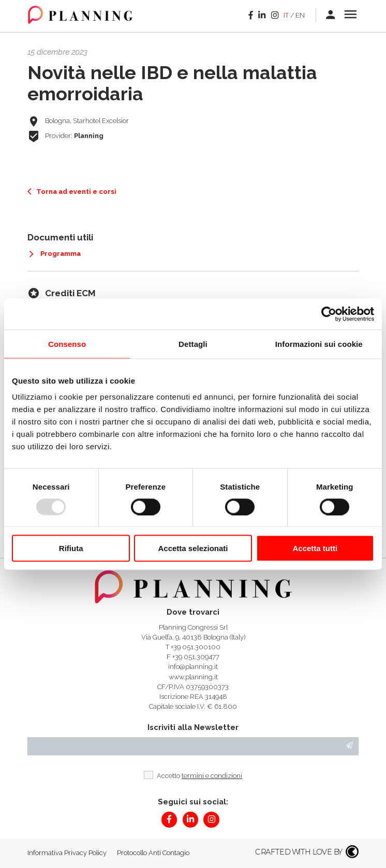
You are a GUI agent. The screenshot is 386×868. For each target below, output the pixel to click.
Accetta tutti (315, 548)
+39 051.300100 (196, 647)
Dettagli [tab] (193, 344)
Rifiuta (71, 548)
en (300, 15)
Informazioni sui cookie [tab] (319, 344)
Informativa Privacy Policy (67, 853)
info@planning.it (193, 667)
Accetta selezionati (193, 548)
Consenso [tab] (67, 344)
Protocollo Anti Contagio (153, 853)
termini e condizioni (212, 776)
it (286, 15)
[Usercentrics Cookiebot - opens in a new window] (329, 314)
